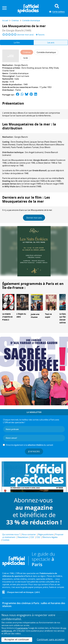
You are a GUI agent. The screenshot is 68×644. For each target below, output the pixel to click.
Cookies (6, 540)
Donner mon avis (34, 218)
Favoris (40, 35)
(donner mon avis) (25, 35)
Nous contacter (29, 534)
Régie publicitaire (46, 534)
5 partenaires (22, 628)
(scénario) (34, 152)
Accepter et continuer (17, 639)
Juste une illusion (35, 316)
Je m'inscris (34, 451)
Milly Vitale (54, 68)
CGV (32, 537)
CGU (38, 537)
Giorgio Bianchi (21, 65)
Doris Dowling (28, 68)
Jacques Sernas (41, 68)
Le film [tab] (17, 43)
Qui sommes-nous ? (11, 534)
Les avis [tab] (51, 43)
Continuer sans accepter (51, 639)
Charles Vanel (8, 71)
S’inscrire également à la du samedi (29, 445)
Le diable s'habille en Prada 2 (7, 317)
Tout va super (48, 316)
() (20, 142)
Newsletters (23, 537)
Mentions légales (50, 537)
